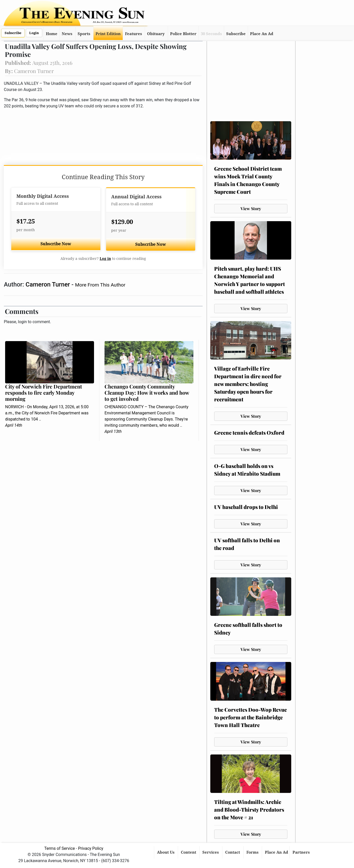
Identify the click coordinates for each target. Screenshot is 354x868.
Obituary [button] (156, 34)
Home (52, 34)
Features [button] (133, 34)
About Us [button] (166, 852)
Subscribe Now (56, 244)
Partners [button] (302, 852)
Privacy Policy (91, 848)
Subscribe (13, 33)
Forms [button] (253, 852)
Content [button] (189, 852)
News (67, 34)
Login (34, 33)
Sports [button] (84, 34)
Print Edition (108, 34)
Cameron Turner (49, 284)
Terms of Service (60, 848)
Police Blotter (183, 34)
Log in (105, 259)
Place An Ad (262, 34)
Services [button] (211, 852)
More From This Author (100, 285)
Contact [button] (233, 852)
